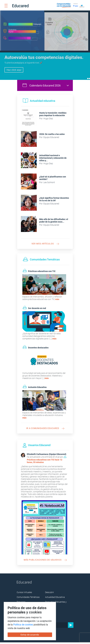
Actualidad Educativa (55, 599)
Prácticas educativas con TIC (41, 461)
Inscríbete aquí (14, 72)
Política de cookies (23, 625)
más (57, 301)
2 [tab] (89, 80)
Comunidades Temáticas (28, 599)
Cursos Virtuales (24, 594)
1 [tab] (88, 80)
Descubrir (49, 594)
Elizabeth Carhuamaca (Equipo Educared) (47, 456)
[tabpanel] (45, 46)
